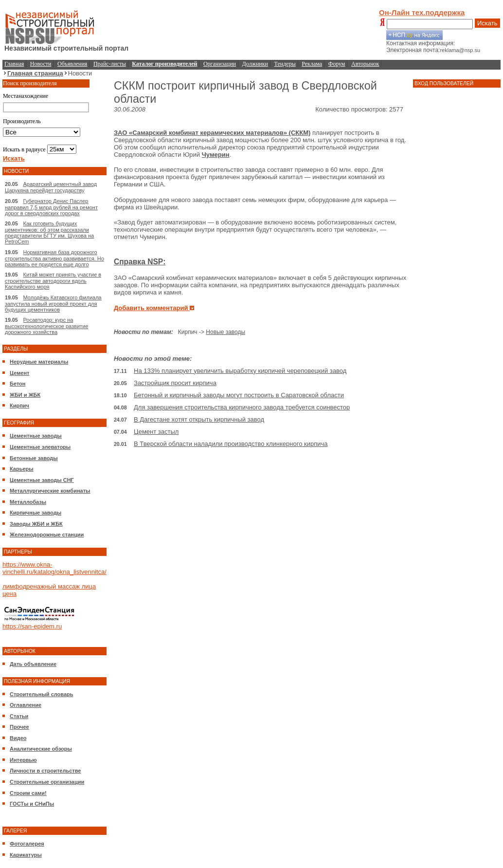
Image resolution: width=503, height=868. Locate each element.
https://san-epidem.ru (32, 626)
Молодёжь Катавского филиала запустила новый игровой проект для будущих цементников (53, 304)
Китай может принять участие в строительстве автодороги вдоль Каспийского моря (53, 281)
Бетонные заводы (34, 458)
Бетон (18, 384)
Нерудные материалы (39, 362)
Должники (255, 64)
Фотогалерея (27, 844)
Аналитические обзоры (41, 749)
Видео (18, 738)
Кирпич (19, 406)
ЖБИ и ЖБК (25, 395)
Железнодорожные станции (47, 535)
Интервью (23, 760)
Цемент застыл (156, 432)
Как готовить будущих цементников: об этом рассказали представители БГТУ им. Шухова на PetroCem (49, 232)
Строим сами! (28, 793)
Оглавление (26, 705)
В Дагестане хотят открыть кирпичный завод (199, 419)
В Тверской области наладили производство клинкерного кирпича (231, 444)
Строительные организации (47, 782)
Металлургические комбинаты (50, 491)
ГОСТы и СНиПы (32, 804)
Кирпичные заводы (36, 513)
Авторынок (365, 64)
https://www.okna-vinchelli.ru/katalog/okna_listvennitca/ (54, 568)
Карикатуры (26, 855)
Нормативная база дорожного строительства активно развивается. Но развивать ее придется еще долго (54, 258)
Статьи (19, 716)
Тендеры (285, 64)
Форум (337, 64)
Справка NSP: (140, 262)
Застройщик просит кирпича (175, 383)
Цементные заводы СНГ (42, 480)
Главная (14, 64)
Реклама (312, 64)
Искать (487, 23)
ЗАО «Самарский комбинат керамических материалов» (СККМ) (212, 133)
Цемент (19, 373)
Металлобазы (28, 502)
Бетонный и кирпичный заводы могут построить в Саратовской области (239, 395)
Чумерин (216, 155)
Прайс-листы (110, 64)
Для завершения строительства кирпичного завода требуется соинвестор (242, 407)
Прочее (19, 727)
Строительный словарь (42, 694)
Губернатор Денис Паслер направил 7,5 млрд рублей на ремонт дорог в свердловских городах (51, 207)
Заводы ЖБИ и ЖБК (36, 524)
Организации (220, 64)
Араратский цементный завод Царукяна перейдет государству (51, 187)
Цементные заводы (36, 436)
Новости (41, 64)
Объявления (72, 64)
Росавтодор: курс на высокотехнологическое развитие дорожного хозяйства (46, 326)
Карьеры (22, 469)
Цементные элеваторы (40, 447)
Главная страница (35, 73)
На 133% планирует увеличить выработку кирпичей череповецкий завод (240, 371)
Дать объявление (33, 664)
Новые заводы (225, 332)
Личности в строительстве (45, 771)
